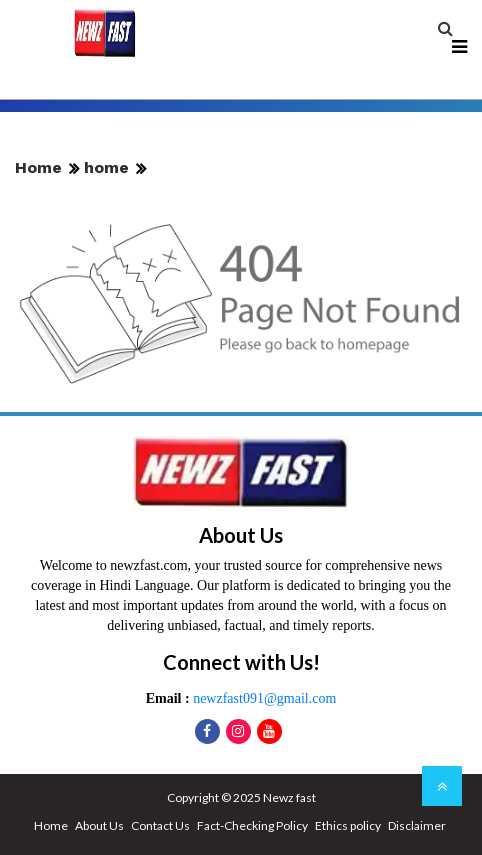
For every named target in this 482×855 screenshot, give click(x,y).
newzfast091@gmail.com (263, 698)
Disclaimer (417, 825)
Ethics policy (348, 825)
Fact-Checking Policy (252, 825)
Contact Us (160, 825)
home (106, 167)
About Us (99, 825)
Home (38, 167)
